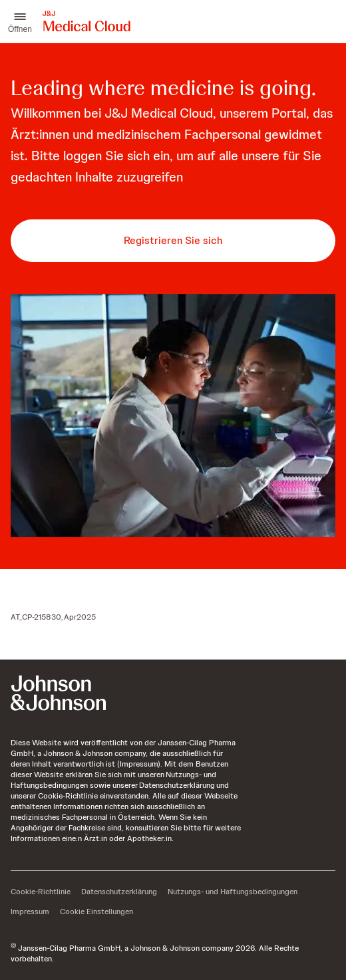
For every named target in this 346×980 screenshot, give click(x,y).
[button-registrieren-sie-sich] (173, 241)
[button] (20, 21)
